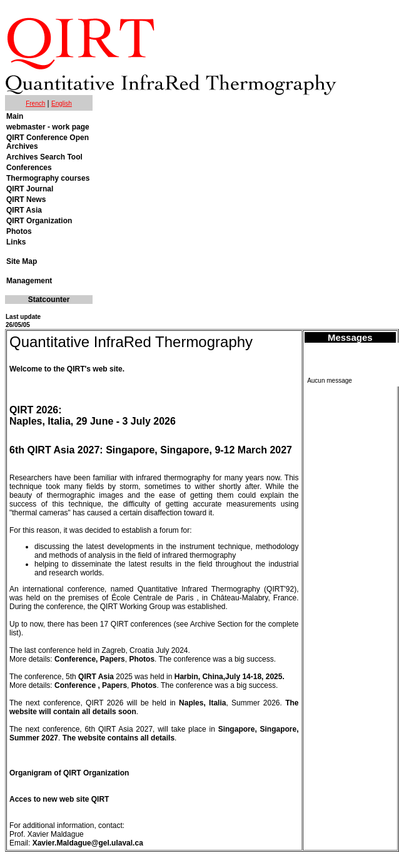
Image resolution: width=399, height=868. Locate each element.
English (62, 103)
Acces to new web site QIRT (59, 799)
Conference (75, 685)
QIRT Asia (24, 210)
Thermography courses (48, 178)
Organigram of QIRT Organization (69, 773)
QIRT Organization (39, 221)
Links (16, 242)
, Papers (112, 685)
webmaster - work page (48, 127)
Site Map (22, 261)
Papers (113, 659)
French (35, 103)
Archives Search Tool (44, 157)
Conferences (29, 168)
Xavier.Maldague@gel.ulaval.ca (88, 843)
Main (15, 116)
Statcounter (49, 300)
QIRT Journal (30, 189)
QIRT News (26, 199)
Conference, (77, 659)
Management (29, 281)
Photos (19, 231)
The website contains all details (119, 738)
